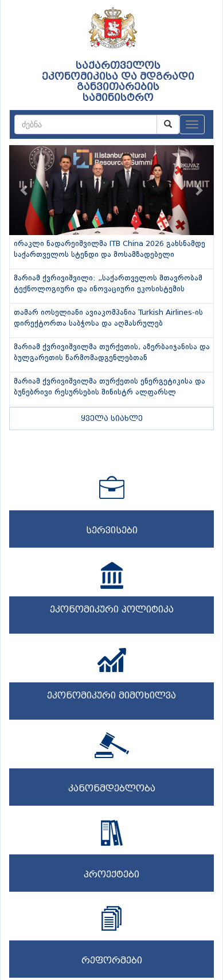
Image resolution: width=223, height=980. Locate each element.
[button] (25, 190)
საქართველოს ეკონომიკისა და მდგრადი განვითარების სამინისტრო (118, 82)
